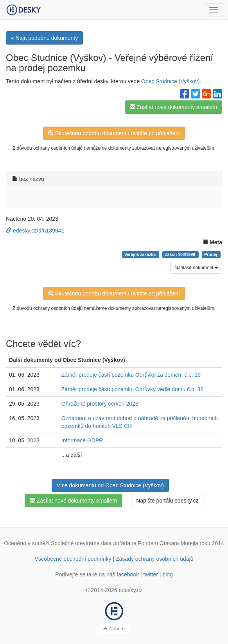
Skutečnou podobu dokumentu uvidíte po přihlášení (114, 133)
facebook (128, 574)
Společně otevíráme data (81, 543)
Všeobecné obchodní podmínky (73, 559)
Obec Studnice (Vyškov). (171, 81)
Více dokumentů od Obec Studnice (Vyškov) (110, 485)
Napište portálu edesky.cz (167, 501)
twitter (151, 574)
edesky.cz (130, 590)
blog (167, 574)
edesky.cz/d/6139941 (35, 231)
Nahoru (114, 629)
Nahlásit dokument (196, 268)
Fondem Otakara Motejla (168, 543)
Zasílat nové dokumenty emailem (173, 107)
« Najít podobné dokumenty (44, 38)
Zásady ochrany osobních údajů (154, 559)
